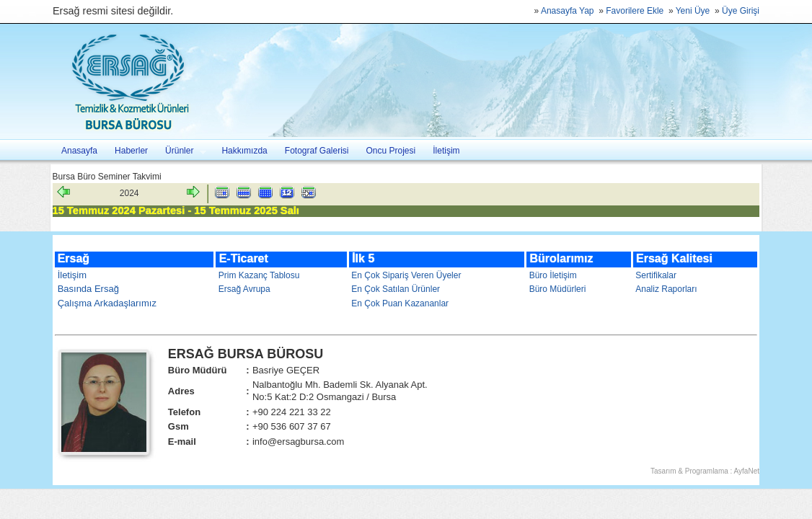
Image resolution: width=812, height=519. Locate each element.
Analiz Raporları (666, 289)
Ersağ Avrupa (244, 289)
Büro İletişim (553, 275)
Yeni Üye (693, 11)
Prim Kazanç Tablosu (259, 275)
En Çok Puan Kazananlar (400, 303)
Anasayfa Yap (568, 11)
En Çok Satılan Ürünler (396, 289)
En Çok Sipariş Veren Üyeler (406, 275)
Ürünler (181, 151)
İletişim (446, 151)
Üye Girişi (741, 11)
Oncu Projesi (391, 151)
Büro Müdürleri (558, 289)
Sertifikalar (656, 275)
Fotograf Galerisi (317, 151)
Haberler (131, 151)
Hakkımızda (244, 151)
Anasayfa (79, 151)
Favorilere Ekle (635, 11)
